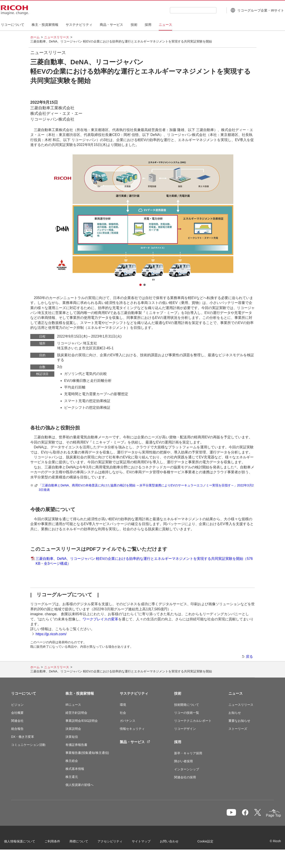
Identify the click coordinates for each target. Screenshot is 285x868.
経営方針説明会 (76, 713)
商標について (86, 843)
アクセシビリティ (117, 843)
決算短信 (72, 737)
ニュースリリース (57, 37)
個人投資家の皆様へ (79, 785)
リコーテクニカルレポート (193, 721)
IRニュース (73, 705)
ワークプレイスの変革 (100, 619)
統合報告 (17, 729)
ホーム (35, 37)
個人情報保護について (27, 843)
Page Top (266, 816)
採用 (178, 742)
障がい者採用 (183, 761)
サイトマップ (148, 843)
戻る (249, 657)
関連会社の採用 (185, 777)
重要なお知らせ (239, 721)
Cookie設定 (19, 854)
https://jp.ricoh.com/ (51, 634)
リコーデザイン (185, 729)
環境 (123, 705)
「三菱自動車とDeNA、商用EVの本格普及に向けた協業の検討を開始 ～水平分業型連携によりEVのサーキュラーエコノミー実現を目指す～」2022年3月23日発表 (146, 488)
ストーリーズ (238, 729)
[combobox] (183, 10)
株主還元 (72, 777)
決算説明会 (73, 729)
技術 (178, 693)
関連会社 (17, 721)
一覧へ (250, 815)
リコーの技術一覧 (187, 713)
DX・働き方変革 (23, 737)
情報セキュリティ (132, 729)
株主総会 (72, 761)
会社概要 (17, 713)
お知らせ (235, 713)
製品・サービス (135, 742)
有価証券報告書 (76, 745)
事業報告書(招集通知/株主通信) (87, 753)
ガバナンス (128, 721)
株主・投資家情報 (80, 693)
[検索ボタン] (210, 10)
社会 (123, 713)
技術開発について (187, 705)
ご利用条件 (59, 843)
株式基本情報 (75, 769)
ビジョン (17, 705)
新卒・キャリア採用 (188, 753)
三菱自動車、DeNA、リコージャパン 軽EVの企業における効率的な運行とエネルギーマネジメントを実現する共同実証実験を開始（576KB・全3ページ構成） (144, 561)
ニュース (236, 693)
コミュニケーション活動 (28, 745)
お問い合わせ (176, 843)
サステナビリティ (134, 693)
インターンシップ (187, 769)
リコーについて (24, 693)
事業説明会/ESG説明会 (82, 721)
